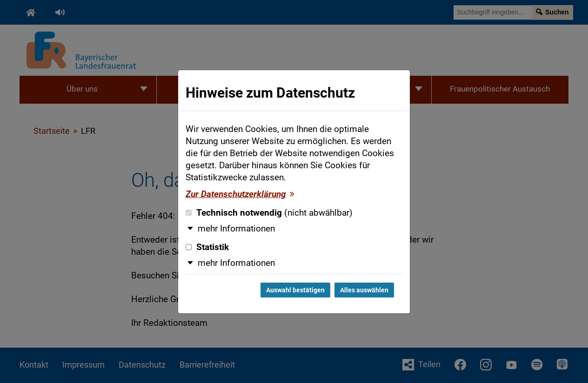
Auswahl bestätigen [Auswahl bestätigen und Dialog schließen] (295, 290)
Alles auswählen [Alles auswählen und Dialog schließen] (364, 290)
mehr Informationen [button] (236, 229)
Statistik (207, 247)
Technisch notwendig (269, 213)
